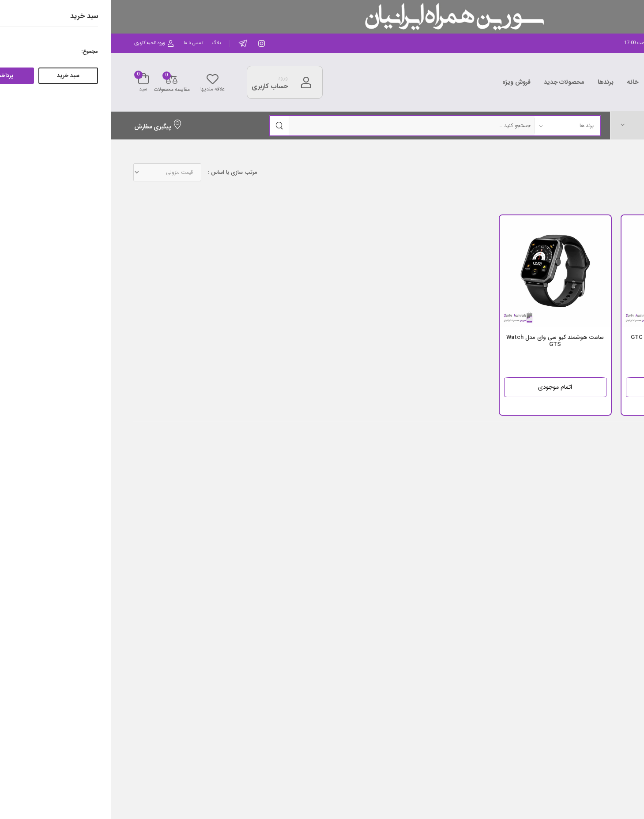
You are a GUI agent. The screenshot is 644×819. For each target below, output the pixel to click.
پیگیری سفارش (47, 127)
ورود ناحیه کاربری (43, 43)
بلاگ (105, 43)
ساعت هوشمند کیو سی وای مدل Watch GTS (444, 341)
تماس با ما (82, 43)
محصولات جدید (453, 82)
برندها (494, 82)
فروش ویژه (405, 82)
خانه (522, 82)
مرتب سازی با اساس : (121, 173)
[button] (561, 125)
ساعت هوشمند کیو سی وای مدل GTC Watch (566, 341)
